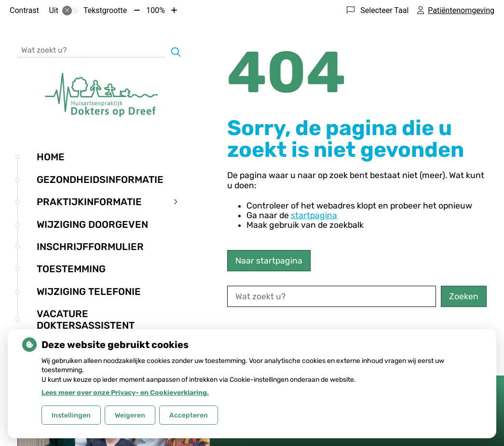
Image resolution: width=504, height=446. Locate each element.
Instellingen (71, 415)
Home (51, 157)
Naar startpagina (269, 261)
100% (156, 10)
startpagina (314, 215)
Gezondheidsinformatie (100, 180)
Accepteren (189, 415)
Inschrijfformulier (90, 247)
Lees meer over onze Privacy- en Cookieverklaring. (125, 393)
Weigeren (130, 415)
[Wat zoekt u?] (91, 49)
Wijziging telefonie (89, 292)
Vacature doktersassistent (86, 320)
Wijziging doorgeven (92, 224)
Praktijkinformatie (89, 202)
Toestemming (71, 269)
